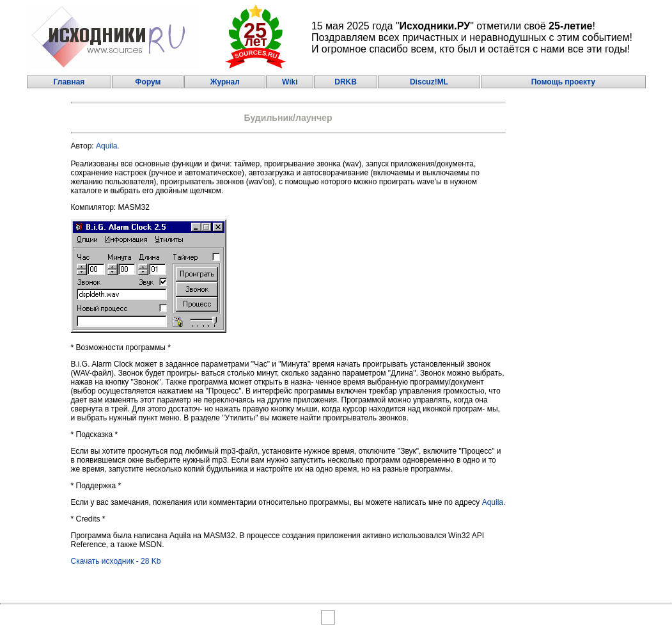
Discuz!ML (429, 82)
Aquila (106, 146)
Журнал (225, 82)
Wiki (290, 82)
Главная (69, 82)
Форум (148, 82)
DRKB (346, 82)
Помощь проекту (563, 82)
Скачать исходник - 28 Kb (116, 561)
